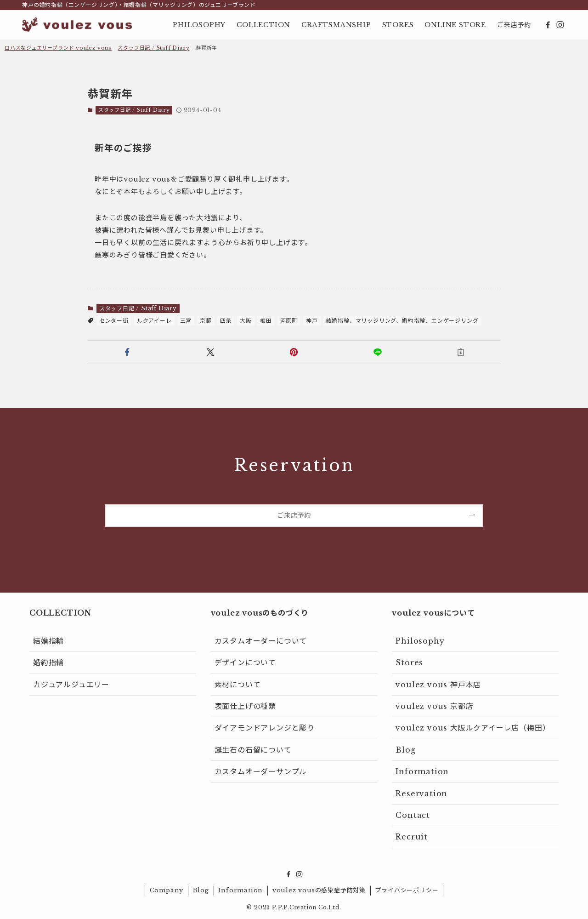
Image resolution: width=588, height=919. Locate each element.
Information (422, 771)
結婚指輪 (48, 641)
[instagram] (560, 25)
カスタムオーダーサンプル (261, 771)
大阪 (246, 321)
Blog (405, 750)
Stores (409, 662)
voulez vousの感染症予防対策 (319, 890)
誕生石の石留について (253, 750)
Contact (413, 815)
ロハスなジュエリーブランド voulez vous (58, 48)
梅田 (266, 321)
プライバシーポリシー (407, 890)
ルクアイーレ (154, 321)
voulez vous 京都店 (434, 706)
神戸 (312, 321)
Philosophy (420, 641)
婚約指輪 (48, 662)
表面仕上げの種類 (245, 706)
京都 (206, 321)
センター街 (114, 321)
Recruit (412, 837)
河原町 (289, 321)
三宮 (186, 321)
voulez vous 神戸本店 (438, 685)
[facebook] (548, 25)
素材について (238, 685)
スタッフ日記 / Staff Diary (153, 48)
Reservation (421, 793)
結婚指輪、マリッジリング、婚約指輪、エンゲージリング (402, 321)
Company (167, 890)
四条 (226, 321)
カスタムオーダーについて (261, 641)
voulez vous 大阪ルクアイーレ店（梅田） (473, 728)
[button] (127, 352)
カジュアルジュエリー (71, 685)
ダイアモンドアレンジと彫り (265, 728)
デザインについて (245, 662)
